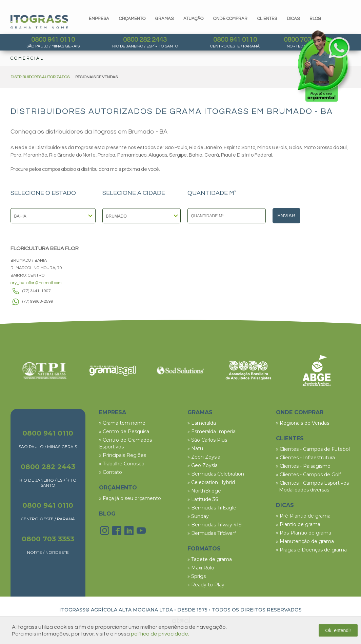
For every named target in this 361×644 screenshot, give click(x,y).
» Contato (111, 472)
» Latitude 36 (203, 499)
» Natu (195, 448)
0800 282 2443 (145, 40)
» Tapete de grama (210, 559)
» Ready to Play (206, 585)
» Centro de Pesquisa (124, 431)
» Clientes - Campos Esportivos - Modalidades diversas (312, 486)
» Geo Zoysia (203, 465)
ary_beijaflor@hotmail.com (36, 283)
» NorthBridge (204, 491)
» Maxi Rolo (201, 568)
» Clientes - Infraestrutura (305, 458)
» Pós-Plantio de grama (304, 533)
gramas (164, 19)
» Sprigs (197, 576)
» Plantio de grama (298, 524)
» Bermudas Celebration (216, 474)
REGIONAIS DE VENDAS (96, 77)
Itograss (39, 22)
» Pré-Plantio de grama (303, 516)
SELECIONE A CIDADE (134, 193)
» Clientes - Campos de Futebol (313, 449)
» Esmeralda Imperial (212, 431)
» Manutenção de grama (305, 541)
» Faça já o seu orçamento (130, 498)
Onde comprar (230, 19)
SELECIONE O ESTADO (43, 193)
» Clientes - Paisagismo (303, 466)
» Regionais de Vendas (303, 423)
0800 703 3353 (48, 539)
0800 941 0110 (53, 40)
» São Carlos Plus (207, 440)
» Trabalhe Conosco (122, 464)
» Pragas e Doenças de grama (311, 550)
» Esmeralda (202, 423)
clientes (267, 19)
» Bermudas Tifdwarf (212, 533)
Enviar (286, 216)
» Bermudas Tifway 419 (215, 525)
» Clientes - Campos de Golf (308, 475)
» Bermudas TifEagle (212, 508)
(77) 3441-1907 (37, 291)
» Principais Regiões (123, 455)
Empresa (99, 19)
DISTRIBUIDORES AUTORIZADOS (40, 77)
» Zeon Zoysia (204, 457)
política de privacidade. (160, 634)
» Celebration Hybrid (211, 482)
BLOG (107, 514)
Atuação (193, 19)
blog (315, 19)
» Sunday (198, 516)
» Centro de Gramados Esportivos (125, 443)
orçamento (132, 19)
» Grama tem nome (122, 423)
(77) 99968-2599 (38, 301)
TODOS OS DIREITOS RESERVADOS (257, 610)
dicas (293, 19)
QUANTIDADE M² (212, 193)
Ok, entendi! (338, 630)
